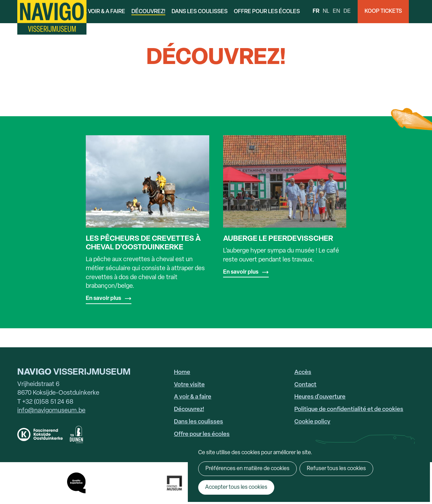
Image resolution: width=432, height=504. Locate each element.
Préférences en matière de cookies (247, 469)
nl (326, 11)
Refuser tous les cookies (336, 469)
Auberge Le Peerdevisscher (278, 239)
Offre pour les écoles (267, 12)
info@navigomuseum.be (51, 411)
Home (182, 372)
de (347, 11)
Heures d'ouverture (320, 397)
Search (420, 12)
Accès (303, 372)
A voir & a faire (104, 12)
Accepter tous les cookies (236, 487)
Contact (305, 385)
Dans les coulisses (200, 12)
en (336, 11)
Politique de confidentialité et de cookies (349, 409)
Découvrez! (148, 12)
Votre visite (189, 385)
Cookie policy (312, 422)
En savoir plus (103, 299)
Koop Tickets (383, 11)
